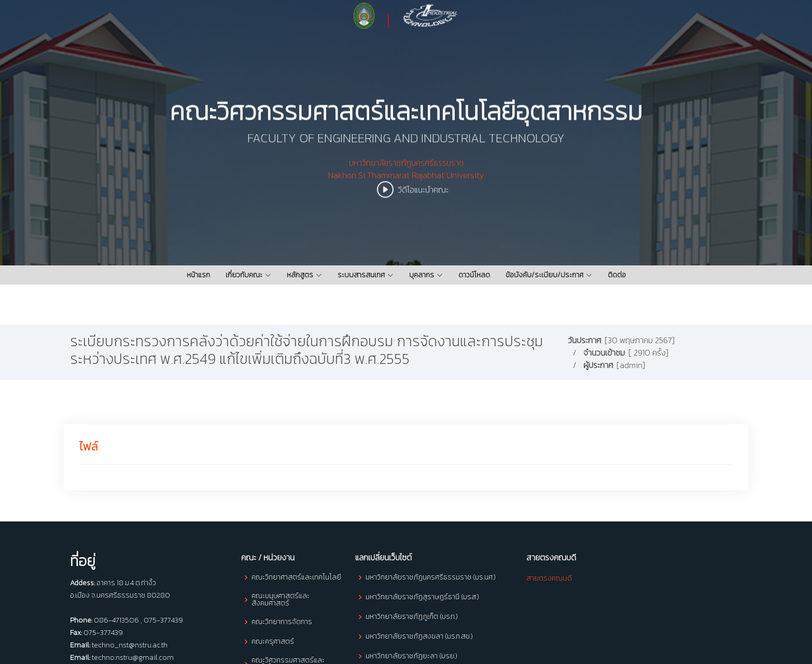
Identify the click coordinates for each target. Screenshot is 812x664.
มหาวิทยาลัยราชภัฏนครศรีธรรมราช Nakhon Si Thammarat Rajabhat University (406, 176)
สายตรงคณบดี (549, 578)
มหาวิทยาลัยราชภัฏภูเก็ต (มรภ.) (412, 617)
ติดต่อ (617, 275)
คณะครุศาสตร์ (273, 642)
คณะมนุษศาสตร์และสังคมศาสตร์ (281, 600)
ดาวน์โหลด (474, 275)
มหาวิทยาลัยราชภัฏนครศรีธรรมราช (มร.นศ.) (431, 577)
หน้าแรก (198, 275)
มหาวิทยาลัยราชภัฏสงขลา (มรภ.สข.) (419, 637)
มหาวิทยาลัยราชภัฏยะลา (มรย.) (411, 656)
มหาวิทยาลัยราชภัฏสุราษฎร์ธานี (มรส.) (422, 597)
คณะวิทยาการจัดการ (282, 622)
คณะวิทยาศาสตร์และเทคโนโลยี (296, 577)
